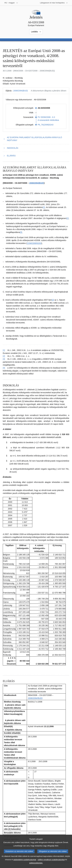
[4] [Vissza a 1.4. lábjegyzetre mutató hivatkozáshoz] (4, 368)
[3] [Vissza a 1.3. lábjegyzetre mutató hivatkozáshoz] (4, 359)
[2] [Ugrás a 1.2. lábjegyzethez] (68, 218)
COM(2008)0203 (34, 243)
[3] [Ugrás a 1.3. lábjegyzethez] (21, 232)
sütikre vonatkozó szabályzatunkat (51, 863)
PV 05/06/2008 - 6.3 (46, 117)
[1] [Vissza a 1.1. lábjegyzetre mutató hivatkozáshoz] (4, 350)
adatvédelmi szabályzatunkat (25, 863)
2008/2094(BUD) (20, 91)
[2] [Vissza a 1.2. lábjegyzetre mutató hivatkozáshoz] (4, 356)
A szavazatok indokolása (48, 120)
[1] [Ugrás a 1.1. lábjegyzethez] (44, 207)
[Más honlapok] (54, 3)
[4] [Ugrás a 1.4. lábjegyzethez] (53, 300)
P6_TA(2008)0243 (46, 125)
